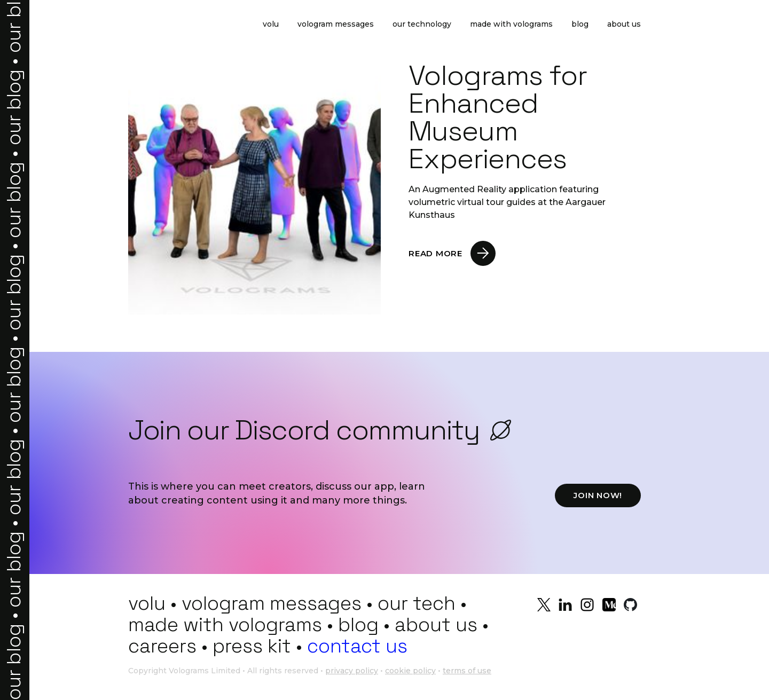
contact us (357, 646)
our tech (417, 603)
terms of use (467, 671)
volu (147, 603)
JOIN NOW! (598, 495)
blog (358, 625)
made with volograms (225, 625)
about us (436, 625)
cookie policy (410, 671)
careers (162, 646)
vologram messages (272, 603)
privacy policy (352, 671)
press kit (252, 646)
